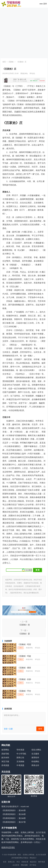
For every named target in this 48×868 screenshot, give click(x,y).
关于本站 (33, 865)
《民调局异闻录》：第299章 (14, 814)
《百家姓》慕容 (24, 668)
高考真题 (5, 765)
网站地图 (24, 865)
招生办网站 (36, 750)
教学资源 (42, 862)
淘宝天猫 (5, 761)
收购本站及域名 (8, 847)
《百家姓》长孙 (24, 679)
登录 (6, 729)
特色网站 (35, 761)
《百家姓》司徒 (24, 656)
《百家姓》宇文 (24, 691)
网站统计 (33, 858)
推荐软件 (35, 758)
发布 (40, 729)
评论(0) (32, 73)
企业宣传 (16, 865)
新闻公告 (20, 758)
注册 (11, 729)
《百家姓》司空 (24, 644)
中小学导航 (21, 754)
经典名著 (25, 862)
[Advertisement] (24, 33)
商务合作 (35, 765)
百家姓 (11, 62)
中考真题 (20, 765)
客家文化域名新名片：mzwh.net (15, 806)
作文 (18, 862)
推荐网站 (5, 750)
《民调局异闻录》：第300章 (14, 810)
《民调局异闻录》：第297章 (14, 822)
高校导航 (5, 754)
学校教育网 (12, 855)
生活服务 (35, 754)
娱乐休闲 (5, 758)
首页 (4, 62)
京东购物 (20, 761)
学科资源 (20, 750)
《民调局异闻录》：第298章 (14, 818)
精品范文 (33, 862)
